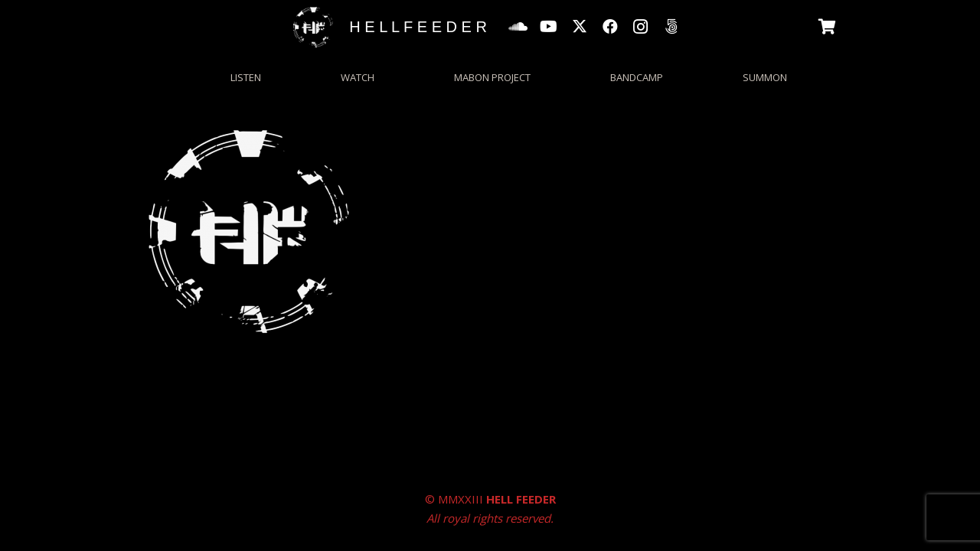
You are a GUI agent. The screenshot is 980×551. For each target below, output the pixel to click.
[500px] (671, 27)
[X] (580, 27)
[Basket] (828, 27)
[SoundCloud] (518, 27)
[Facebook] (610, 27)
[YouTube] (549, 27)
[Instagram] (641, 27)
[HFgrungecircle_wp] (313, 27)
